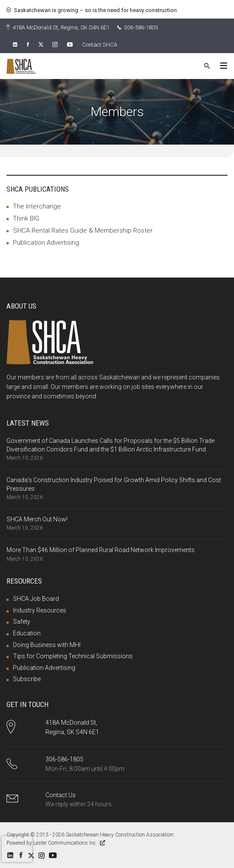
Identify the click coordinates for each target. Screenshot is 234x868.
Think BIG (26, 218)
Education (27, 633)
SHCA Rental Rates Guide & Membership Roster (83, 230)
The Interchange (37, 206)
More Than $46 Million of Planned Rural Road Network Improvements (101, 550)
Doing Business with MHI (47, 645)
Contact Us (61, 795)
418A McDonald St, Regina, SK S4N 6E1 (58, 27)
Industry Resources (40, 610)
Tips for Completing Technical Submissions (73, 656)
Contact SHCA (100, 45)
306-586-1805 (138, 27)
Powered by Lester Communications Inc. (56, 843)
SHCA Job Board (36, 599)
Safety (22, 622)
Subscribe (27, 679)
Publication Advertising (46, 243)
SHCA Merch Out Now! (37, 519)
